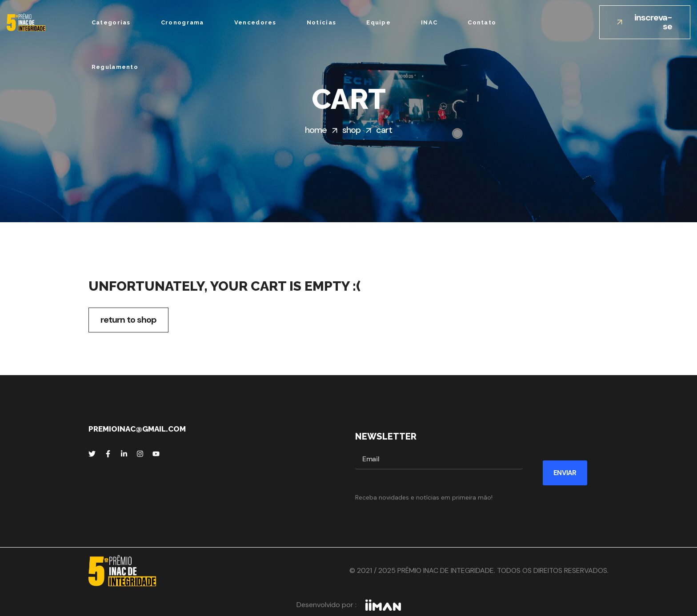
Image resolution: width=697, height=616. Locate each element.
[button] (645, 22)
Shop (351, 130)
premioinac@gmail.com (137, 429)
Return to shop (128, 320)
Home (316, 130)
